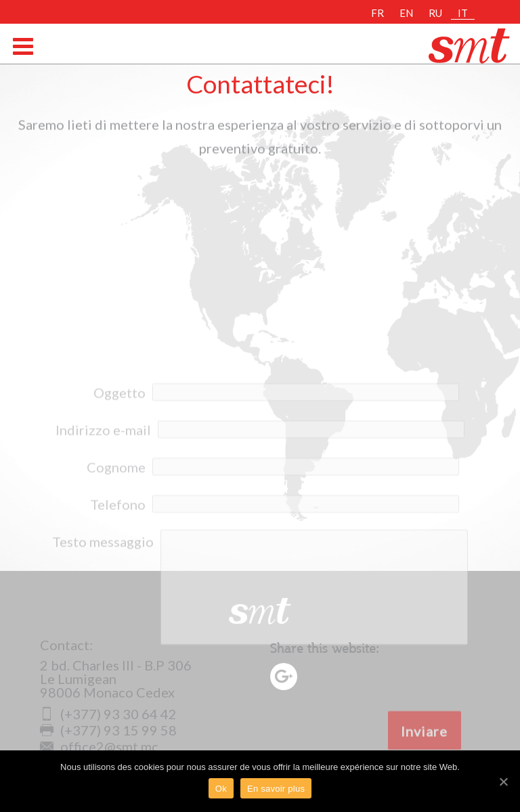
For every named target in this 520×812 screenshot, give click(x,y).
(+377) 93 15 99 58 (108, 730)
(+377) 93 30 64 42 (108, 714)
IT (463, 13)
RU (435, 13)
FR (377, 13)
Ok (221, 789)
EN (406, 13)
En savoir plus (276, 789)
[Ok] (503, 782)
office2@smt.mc (99, 746)
